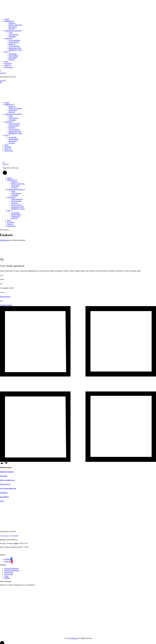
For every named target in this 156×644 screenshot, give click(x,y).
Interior (8, 297)
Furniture (3, 305)
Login (6, 576)
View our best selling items (8, 488)
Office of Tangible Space (7, 480)
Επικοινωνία (9, 574)
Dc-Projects (74, 638)
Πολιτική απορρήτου (11, 568)
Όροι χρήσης (9, 572)
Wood (2, 501)
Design (3, 297)
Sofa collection (4, 497)
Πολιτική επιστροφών (12, 570)
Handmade (4, 476)
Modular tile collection (7, 472)
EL (1, 82)
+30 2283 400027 (14, 536)
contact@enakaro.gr (5, 536)
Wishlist (7, 578)
